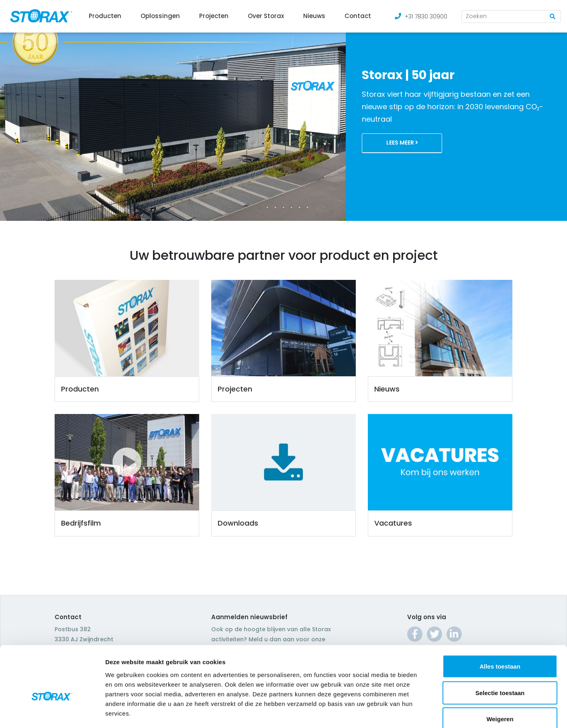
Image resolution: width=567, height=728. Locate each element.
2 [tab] (267, 208)
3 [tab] (275, 208)
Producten (105, 16)
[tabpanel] (283, 110)
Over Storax (266, 16)
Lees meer (402, 143)
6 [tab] (300, 208)
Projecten (214, 16)
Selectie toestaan (500, 649)
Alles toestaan (500, 623)
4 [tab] (283, 208)
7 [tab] (308, 208)
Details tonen (434, 712)
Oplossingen (160, 16)
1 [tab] (259, 208)
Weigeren (500, 675)
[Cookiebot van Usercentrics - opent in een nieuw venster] (52, 712)
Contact (358, 16)
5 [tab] (292, 208)
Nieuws (314, 16)
